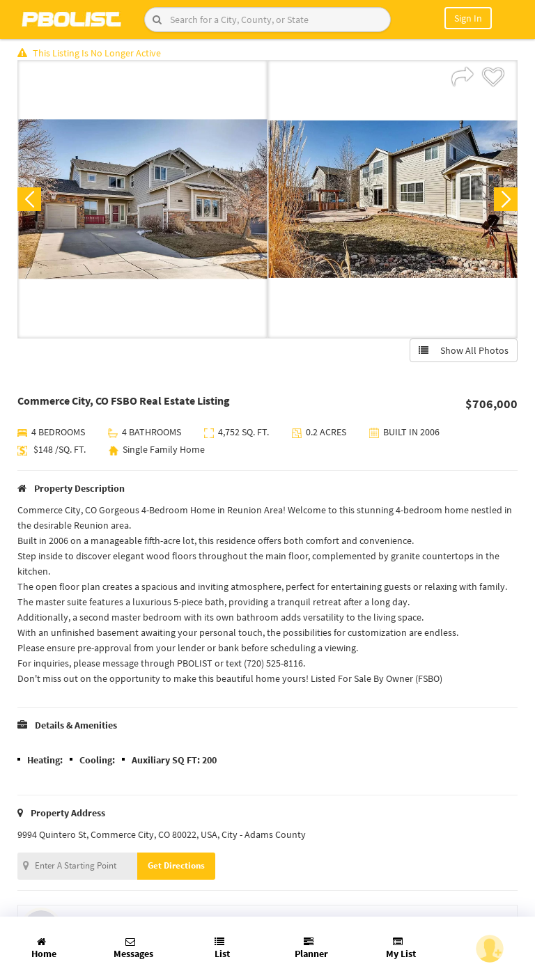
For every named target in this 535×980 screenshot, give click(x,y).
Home (44, 948)
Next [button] (506, 199)
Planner (311, 948)
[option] (142, 199)
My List (401, 948)
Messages (133, 948)
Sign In (468, 18)
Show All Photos (464, 350)
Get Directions (176, 865)
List (222, 948)
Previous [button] (29, 199)
